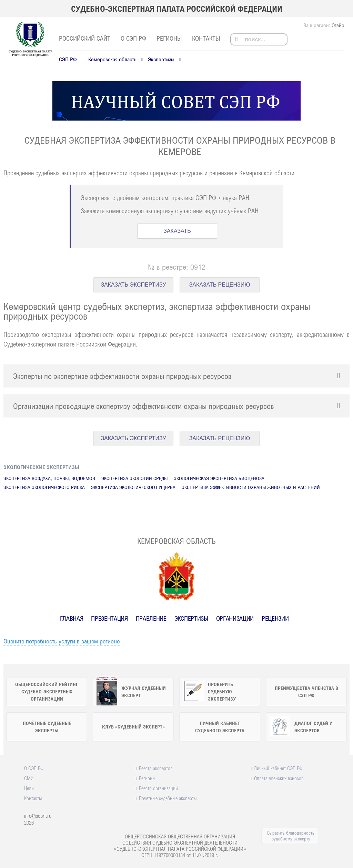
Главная (72, 618)
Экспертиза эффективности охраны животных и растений (251, 487)
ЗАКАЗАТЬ (177, 231)
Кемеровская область (112, 59)
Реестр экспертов (156, 768)
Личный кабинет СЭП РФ (278, 768)
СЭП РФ (68, 59)
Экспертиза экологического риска (44, 487)
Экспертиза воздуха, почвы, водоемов (49, 478)
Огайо (338, 25)
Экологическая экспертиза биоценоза (219, 478)
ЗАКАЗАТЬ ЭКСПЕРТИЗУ (133, 285)
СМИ (29, 778)
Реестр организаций (158, 788)
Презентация (109, 618)
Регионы (169, 38)
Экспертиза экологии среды (134, 478)
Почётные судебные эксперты (168, 798)
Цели (29, 788)
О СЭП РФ (133, 38)
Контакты (206, 38)
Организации (235, 618)
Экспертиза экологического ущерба (133, 487)
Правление (151, 618)
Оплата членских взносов (279, 778)
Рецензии (275, 618)
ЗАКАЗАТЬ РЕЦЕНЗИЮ (220, 285)
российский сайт (85, 38)
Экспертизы (161, 59)
